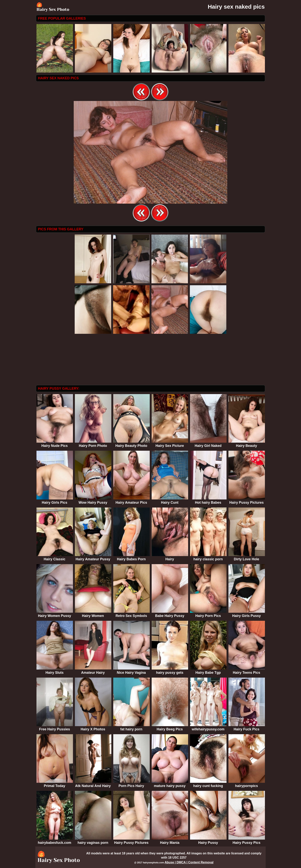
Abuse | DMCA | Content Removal (189, 862)
